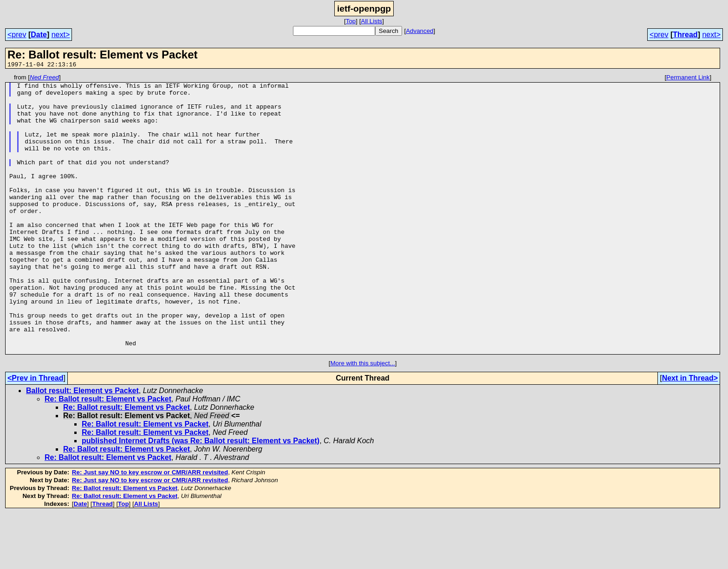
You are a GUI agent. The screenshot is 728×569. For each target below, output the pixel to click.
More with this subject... (362, 419)
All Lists (371, 21)
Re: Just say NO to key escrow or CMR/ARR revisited (150, 528)
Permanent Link (688, 79)
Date (39, 35)
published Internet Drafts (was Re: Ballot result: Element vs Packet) (201, 496)
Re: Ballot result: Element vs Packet (108, 455)
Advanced (419, 31)
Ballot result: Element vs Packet (82, 446)
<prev (17, 35)
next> (61, 35)
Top (351, 21)
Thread (685, 35)
